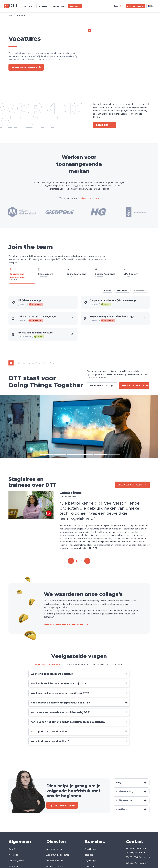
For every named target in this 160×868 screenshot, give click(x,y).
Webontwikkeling (55, 861)
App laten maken (54, 849)
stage (108, 291)
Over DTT (13, 849)
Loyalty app (90, 861)
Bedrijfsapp (90, 849)
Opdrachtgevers (16, 861)
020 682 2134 (132, 863)
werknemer (122, 291)
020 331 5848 (132, 857)
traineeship (140, 291)
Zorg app (89, 855)
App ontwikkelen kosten (58, 855)
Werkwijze (13, 855)
